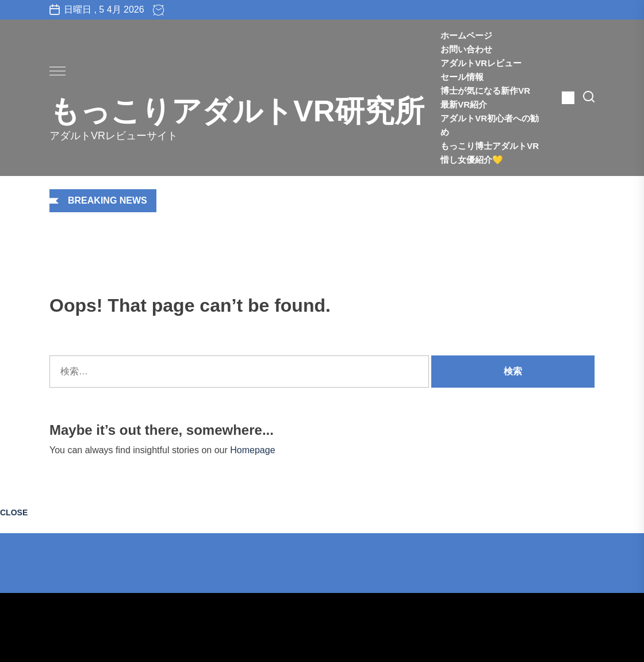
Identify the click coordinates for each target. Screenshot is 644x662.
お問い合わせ (466, 49)
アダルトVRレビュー (481, 63)
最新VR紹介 (472, 104)
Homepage (252, 450)
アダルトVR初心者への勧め (490, 125)
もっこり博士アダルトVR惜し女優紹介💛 (490, 153)
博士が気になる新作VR (485, 91)
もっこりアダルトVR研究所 (237, 111)
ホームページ (466, 35)
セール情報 (462, 77)
